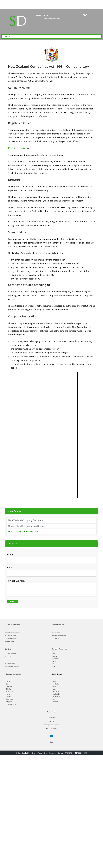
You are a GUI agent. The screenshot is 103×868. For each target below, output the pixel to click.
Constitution (17, 148)
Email (10, 568)
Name (10, 554)
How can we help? (17, 581)
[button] (85, 15)
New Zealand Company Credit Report (27, 526)
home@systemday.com (52, 18)
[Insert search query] (51, 36)
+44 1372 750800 (42, 15)
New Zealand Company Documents (26, 520)
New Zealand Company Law (23, 532)
